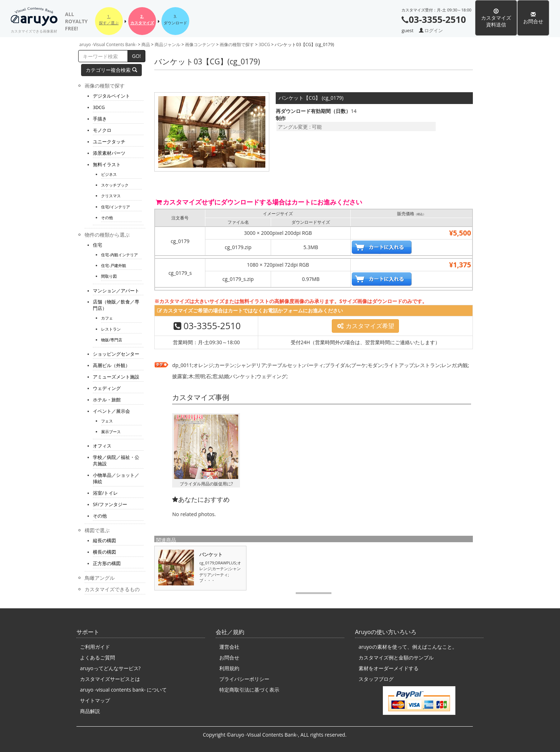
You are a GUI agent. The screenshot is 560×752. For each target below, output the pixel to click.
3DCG (264, 44)
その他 (107, 217)
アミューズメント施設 (116, 377)
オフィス (102, 446)
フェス (107, 421)
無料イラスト (107, 165)
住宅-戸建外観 (114, 265)
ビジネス (109, 174)
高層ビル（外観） (111, 365)
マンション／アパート (116, 291)
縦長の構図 (104, 541)
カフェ (107, 318)
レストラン (111, 329)
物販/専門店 (112, 340)
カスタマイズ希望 (365, 326)
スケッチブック (115, 185)
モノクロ (102, 130)
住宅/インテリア (116, 207)
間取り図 (109, 276)
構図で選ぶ (97, 530)
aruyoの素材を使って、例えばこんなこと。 (408, 647)
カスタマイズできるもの (112, 589)
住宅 (97, 245)
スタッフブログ (376, 679)
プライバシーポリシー (244, 679)
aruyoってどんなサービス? (110, 668)
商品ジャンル (167, 44)
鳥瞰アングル (100, 578)
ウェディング (107, 388)
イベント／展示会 (111, 411)
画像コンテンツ (200, 44)
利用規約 (229, 668)
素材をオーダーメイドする (389, 668)
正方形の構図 (107, 563)
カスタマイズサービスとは (110, 679)
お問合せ (533, 18)
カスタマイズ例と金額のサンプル (396, 657)
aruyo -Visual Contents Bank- (37, 18)
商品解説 (90, 711)
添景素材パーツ (109, 153)
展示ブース (111, 432)
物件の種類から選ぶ (107, 235)
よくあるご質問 (97, 657)
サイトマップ (95, 700)
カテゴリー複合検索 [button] (111, 70)
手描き (100, 119)
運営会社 (229, 647)
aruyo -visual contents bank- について (123, 690)
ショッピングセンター (116, 354)
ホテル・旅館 (107, 400)
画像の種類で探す (237, 44)
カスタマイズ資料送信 (496, 18)
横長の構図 (104, 552)
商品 (146, 44)
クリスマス (111, 196)
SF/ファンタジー (110, 504)
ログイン (434, 30)
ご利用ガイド (95, 647)
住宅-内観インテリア (119, 255)
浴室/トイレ (105, 493)
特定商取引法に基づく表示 (249, 690)
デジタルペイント (111, 96)
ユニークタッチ (109, 142)
